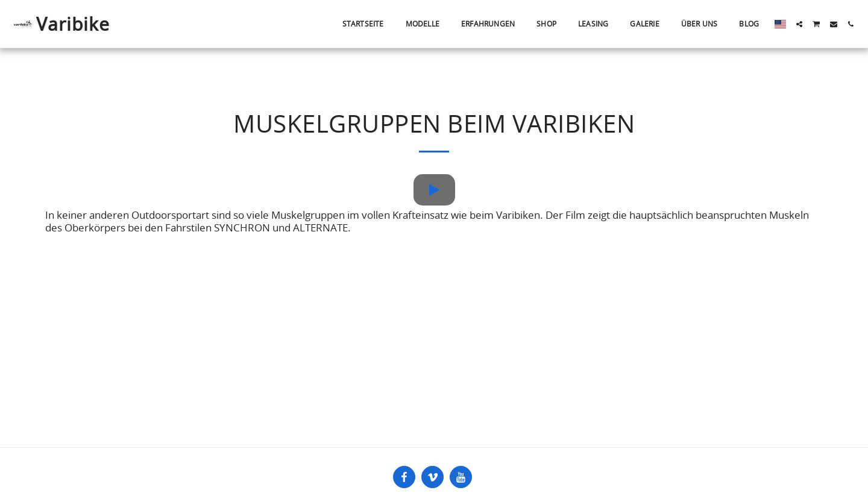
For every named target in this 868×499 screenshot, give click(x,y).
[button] (799, 24)
